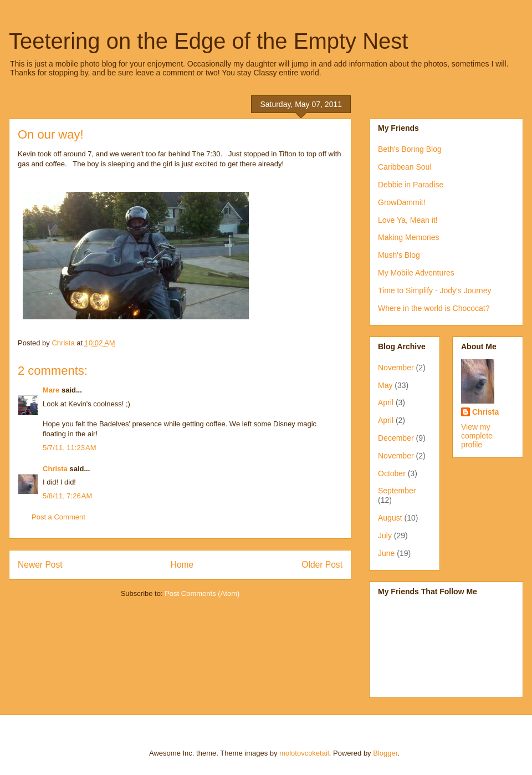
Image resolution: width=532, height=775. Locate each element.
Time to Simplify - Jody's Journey (434, 290)
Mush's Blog (399, 255)
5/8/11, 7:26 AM (67, 496)
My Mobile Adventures (416, 273)
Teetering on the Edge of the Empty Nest (208, 41)
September (397, 491)
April (386, 402)
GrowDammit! (402, 202)
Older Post (322, 565)
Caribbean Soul (405, 167)
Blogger (385, 753)
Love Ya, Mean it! (408, 220)
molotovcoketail (304, 753)
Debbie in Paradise (411, 185)
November (396, 368)
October (392, 473)
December (396, 438)
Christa (55, 469)
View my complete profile (477, 436)
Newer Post (40, 565)
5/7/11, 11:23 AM (70, 448)
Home (182, 565)
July (385, 536)
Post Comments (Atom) (202, 593)
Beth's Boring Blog (410, 149)
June (386, 553)
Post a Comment (58, 517)
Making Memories (408, 237)
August (390, 518)
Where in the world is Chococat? (434, 308)
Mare (51, 390)
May (385, 385)
